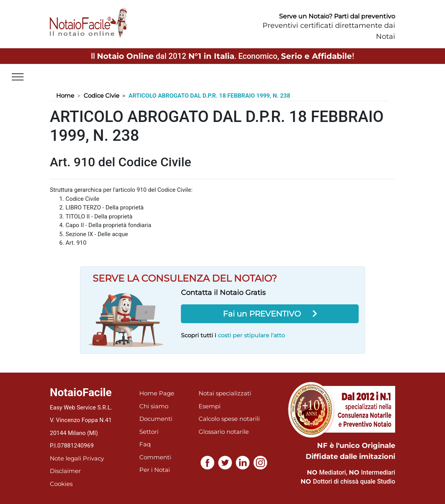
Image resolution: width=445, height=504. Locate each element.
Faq (145, 444)
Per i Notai (155, 470)
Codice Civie (101, 96)
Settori (149, 432)
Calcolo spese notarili (229, 419)
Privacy (93, 458)
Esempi (210, 406)
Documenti (156, 419)
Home (65, 96)
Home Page (157, 393)
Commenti (155, 457)
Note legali (66, 458)
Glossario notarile (224, 432)
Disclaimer (65, 471)
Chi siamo (154, 406)
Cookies (61, 484)
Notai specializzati (225, 393)
